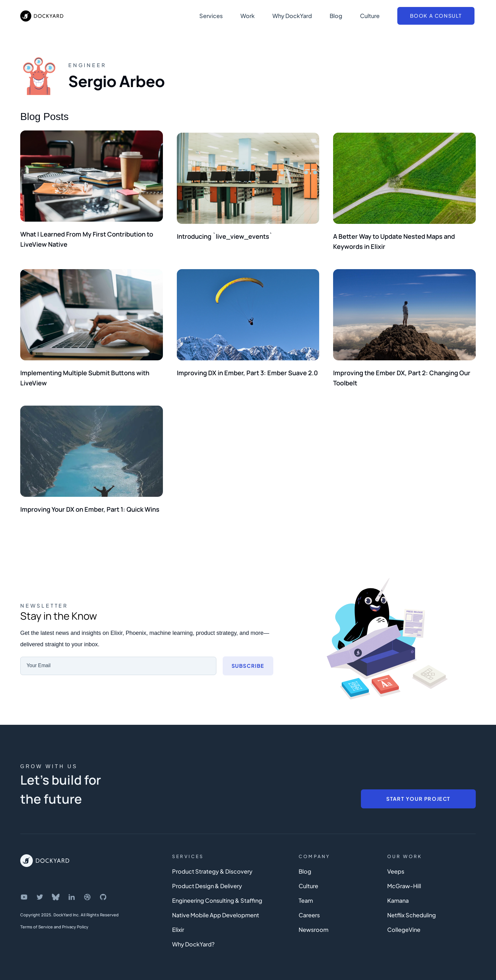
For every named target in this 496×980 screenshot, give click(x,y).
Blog (336, 16)
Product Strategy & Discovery (212, 865)
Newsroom (313, 923)
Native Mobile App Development (216, 908)
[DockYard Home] (45, 854)
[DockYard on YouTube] (24, 890)
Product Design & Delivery (207, 879)
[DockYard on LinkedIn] (71, 890)
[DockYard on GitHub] (103, 890)
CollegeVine (404, 923)
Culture (370, 16)
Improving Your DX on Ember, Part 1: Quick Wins (90, 503)
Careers (309, 908)
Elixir (178, 923)
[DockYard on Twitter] (40, 890)
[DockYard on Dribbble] (87, 890)
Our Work (405, 850)
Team (306, 894)
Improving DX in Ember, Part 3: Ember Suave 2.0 (247, 368)
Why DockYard (292, 16)
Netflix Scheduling (412, 908)
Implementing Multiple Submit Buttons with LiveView (85, 373)
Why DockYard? (193, 937)
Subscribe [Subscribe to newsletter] (248, 659)
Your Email (39, 659)
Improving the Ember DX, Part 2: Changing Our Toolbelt (402, 373)
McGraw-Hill (404, 879)
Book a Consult (436, 16)
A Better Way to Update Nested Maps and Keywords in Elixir (394, 239)
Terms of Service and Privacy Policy (54, 920)
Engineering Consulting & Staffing (217, 894)
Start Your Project (418, 792)
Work (248, 16)
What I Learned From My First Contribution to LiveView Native (87, 239)
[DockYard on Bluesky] (56, 890)
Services (211, 16)
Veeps (396, 865)
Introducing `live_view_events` (225, 234)
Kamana (398, 894)
